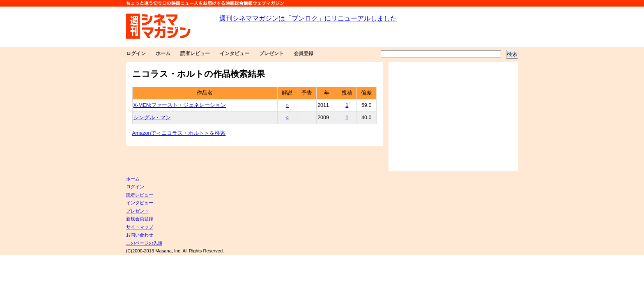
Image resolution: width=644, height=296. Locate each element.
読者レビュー (195, 53)
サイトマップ (140, 227)
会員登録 (304, 53)
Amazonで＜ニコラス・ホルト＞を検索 (179, 133)
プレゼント (271, 53)
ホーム (163, 53)
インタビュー (235, 53)
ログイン (136, 53)
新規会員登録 (140, 219)
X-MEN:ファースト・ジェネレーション (180, 105)
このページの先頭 (144, 243)
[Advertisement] (453, 116)
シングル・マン (152, 118)
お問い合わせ (140, 235)
